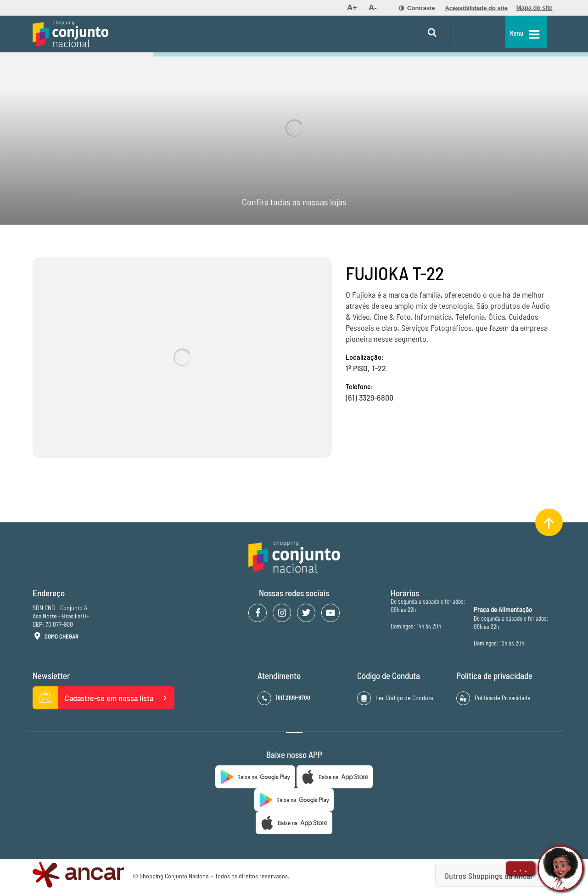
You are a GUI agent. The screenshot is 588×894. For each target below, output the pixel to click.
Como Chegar (56, 637)
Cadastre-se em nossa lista (104, 698)
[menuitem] (352, 8)
